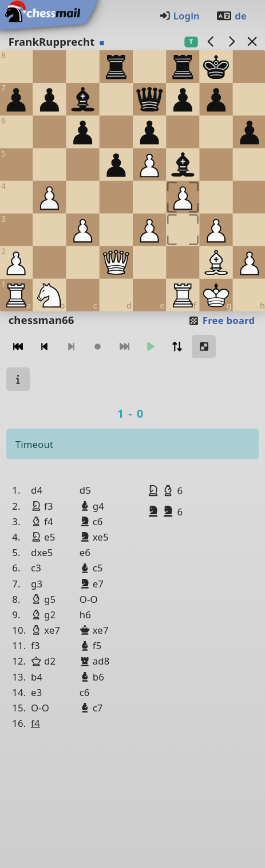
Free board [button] (221, 320)
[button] (155, 490)
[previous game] (211, 41)
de (231, 16)
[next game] (231, 41)
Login (179, 16)
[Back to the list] (252, 41)
